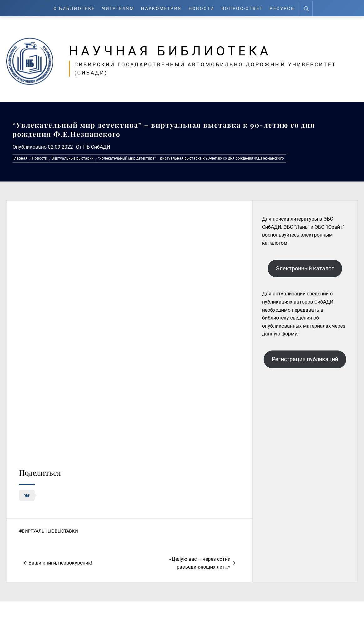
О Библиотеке (71, 8)
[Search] (311, 8)
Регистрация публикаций (305, 359)
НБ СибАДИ (97, 147)
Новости (204, 8)
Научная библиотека (176, 51)
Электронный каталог (305, 268)
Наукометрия (162, 8)
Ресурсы (287, 8)
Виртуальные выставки (50, 531)
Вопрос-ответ (245, 8)
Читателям (117, 8)
